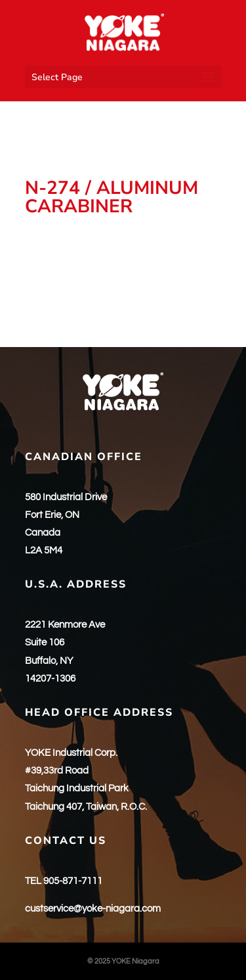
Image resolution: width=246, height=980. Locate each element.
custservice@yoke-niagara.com (93, 909)
